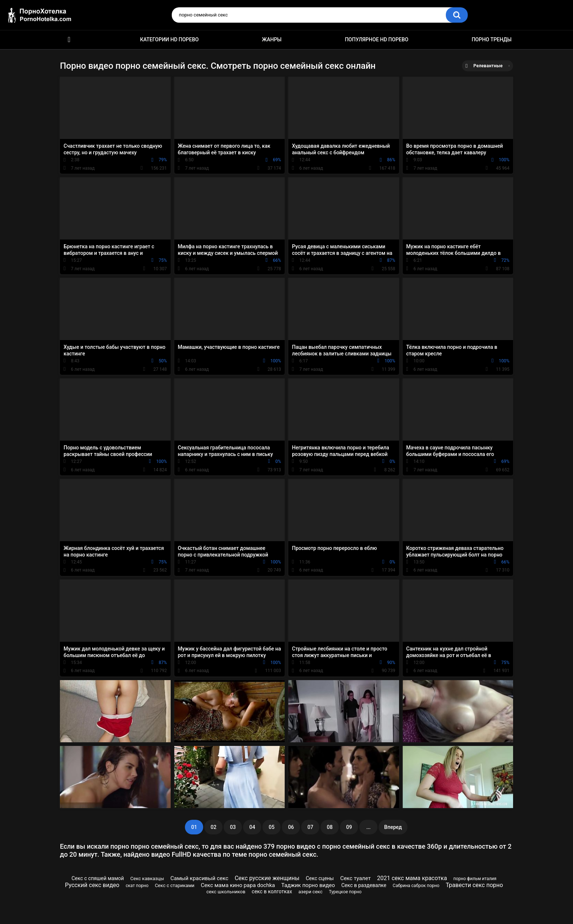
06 (291, 827)
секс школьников (226, 892)
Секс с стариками (175, 885)
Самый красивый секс (199, 878)
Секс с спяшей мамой (98, 878)
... (368, 827)
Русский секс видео (92, 885)
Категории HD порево (169, 39)
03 (233, 827)
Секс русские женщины (267, 878)
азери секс (311, 892)
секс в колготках (272, 891)
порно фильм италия (475, 879)
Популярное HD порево (377, 39)
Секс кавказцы (147, 878)
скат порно (137, 886)
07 (310, 827)
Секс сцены (320, 878)
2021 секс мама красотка (412, 878)
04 (252, 827)
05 (272, 827)
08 (330, 827)
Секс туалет (355, 878)
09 (349, 827)
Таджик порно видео (308, 885)
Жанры (272, 39)
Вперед (393, 827)
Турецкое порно (345, 892)
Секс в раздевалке (364, 885)
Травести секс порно (475, 885)
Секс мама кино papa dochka (238, 885)
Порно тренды (492, 39)
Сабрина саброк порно (416, 886)
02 (213, 827)
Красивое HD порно (69, 40)
